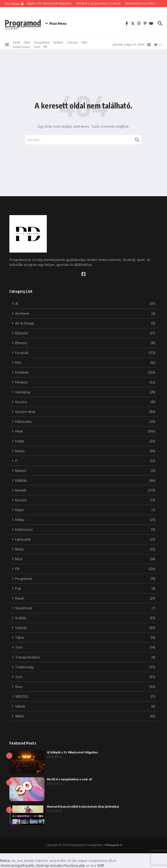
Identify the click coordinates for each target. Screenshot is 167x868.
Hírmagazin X (113, 845)
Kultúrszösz (21, 47)
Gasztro (73, 42)
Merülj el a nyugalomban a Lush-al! (69, 779)
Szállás (58, 42)
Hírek (17, 42)
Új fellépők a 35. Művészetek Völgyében (72, 752)
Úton (27, 42)
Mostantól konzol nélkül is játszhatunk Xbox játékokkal (83, 807)
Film (84, 42)
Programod (26, 22)
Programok (42, 42)
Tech (37, 47)
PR (45, 47)
